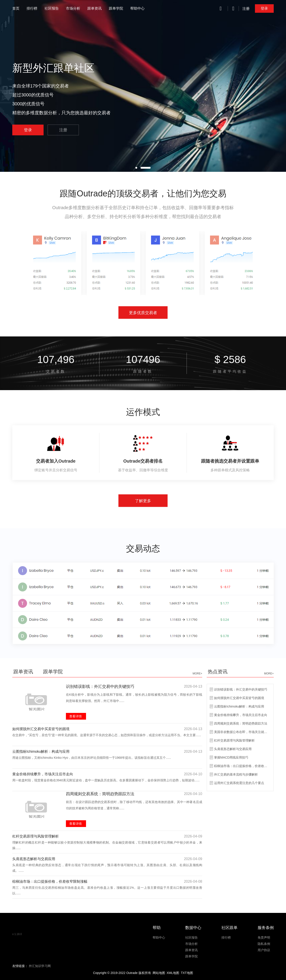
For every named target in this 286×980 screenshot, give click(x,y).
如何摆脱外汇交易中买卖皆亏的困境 (41, 729)
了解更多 (143, 501)
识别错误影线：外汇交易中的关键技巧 (100, 687)
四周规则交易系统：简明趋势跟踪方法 (100, 794)
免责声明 (264, 937)
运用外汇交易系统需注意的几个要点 (239, 783)
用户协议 (264, 950)
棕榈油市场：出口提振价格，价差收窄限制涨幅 (50, 881)
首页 (16, 8)
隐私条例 (264, 944)
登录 (264, 8)
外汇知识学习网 (40, 966)
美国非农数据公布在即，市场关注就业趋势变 (242, 732)
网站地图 (159, 973)
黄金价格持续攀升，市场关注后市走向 (43, 774)
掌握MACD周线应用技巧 (231, 757)
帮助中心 (137, 8)
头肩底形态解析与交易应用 (34, 859)
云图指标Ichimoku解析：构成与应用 (41, 751)
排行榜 (32, 8)
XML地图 (173, 973)
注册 (246, 9)
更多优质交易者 (143, 313)
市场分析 (73, 8)
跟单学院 (116, 8)
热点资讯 (218, 672)
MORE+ (197, 674)
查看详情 (76, 716)
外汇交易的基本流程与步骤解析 (236, 774)
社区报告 (52, 8)
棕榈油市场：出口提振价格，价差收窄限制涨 (242, 766)
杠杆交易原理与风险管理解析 (36, 836)
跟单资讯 (95, 8)
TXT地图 (187, 973)
